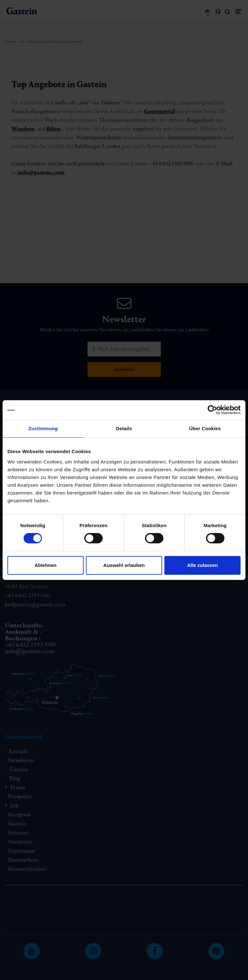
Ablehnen (46, 565)
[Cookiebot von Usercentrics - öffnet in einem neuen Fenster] (212, 410)
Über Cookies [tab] (205, 428)
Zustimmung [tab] (43, 428)
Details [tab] (124, 428)
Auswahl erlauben (124, 565)
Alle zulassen (203, 565)
